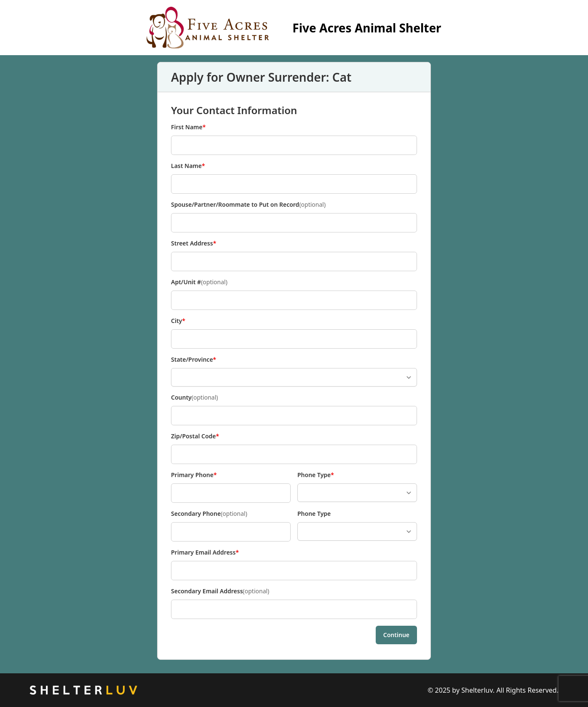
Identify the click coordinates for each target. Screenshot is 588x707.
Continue (396, 635)
